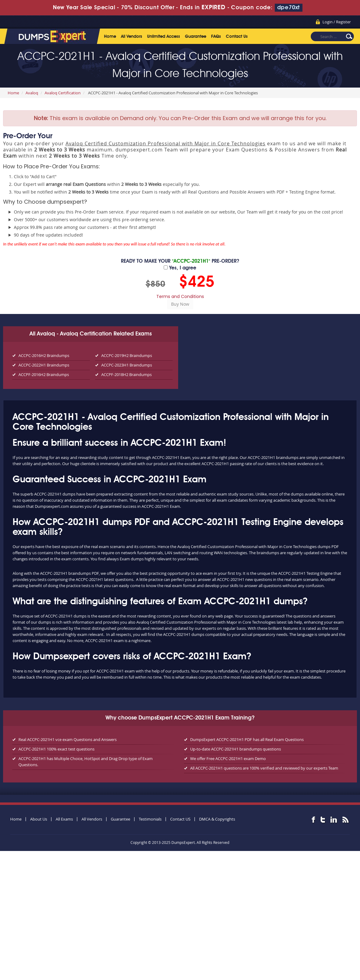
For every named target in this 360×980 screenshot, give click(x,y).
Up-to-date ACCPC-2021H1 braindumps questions (236, 749)
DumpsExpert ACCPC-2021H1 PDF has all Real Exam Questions (247, 739)
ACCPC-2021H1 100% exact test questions (56, 749)
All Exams (64, 819)
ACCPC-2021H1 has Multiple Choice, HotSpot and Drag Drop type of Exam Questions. (86, 762)
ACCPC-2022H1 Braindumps (44, 365)
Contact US (180, 819)
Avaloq (32, 93)
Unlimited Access (164, 37)
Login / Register (337, 22)
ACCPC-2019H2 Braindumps (127, 355)
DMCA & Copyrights (217, 819)
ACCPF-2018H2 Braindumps (126, 374)
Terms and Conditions (180, 296)
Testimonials (150, 819)
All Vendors (132, 37)
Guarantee (196, 37)
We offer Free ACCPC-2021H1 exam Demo (228, 759)
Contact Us (237, 37)
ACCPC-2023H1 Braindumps (127, 365)
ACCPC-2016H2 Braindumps (44, 355)
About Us (39, 819)
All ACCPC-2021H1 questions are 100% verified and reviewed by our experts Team (264, 768)
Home (110, 37)
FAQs (216, 37)
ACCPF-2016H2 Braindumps (44, 374)
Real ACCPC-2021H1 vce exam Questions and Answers (68, 739)
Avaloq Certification (63, 93)
